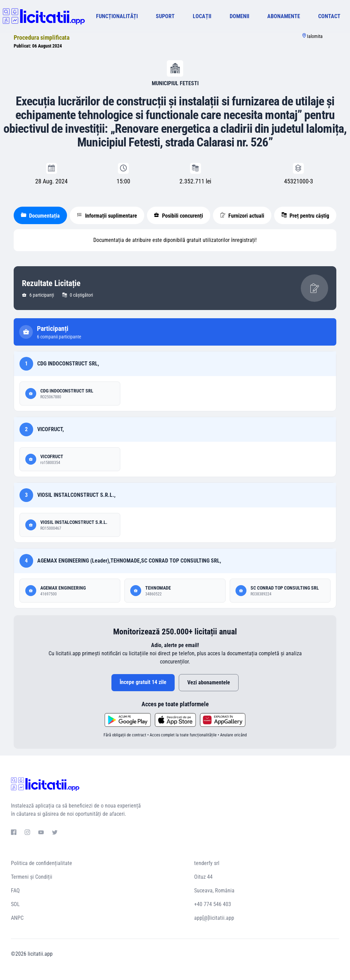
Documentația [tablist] (40, 216)
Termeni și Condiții (32, 877)
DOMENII (239, 16)
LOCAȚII (202, 16)
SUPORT (165, 16)
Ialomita (315, 36)
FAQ (15, 891)
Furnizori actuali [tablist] (242, 216)
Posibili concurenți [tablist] (178, 216)
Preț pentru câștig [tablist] (305, 216)
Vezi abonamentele (209, 682)
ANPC (17, 918)
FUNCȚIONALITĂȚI (117, 16)
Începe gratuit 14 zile (143, 682)
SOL (15, 904)
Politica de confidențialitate (42, 863)
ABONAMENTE (284, 16)
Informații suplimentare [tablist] (107, 216)
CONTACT (329, 16)
